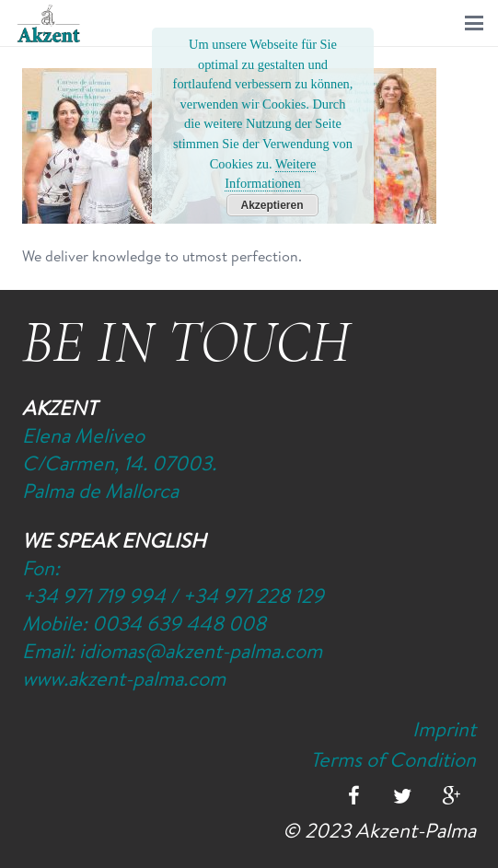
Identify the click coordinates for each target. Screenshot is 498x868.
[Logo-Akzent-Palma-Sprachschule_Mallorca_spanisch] (49, 23)
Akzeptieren (272, 205)
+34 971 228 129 (253, 596)
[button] (474, 23)
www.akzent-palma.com (124, 678)
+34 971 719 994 (94, 596)
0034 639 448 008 (179, 623)
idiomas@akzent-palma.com (201, 651)
